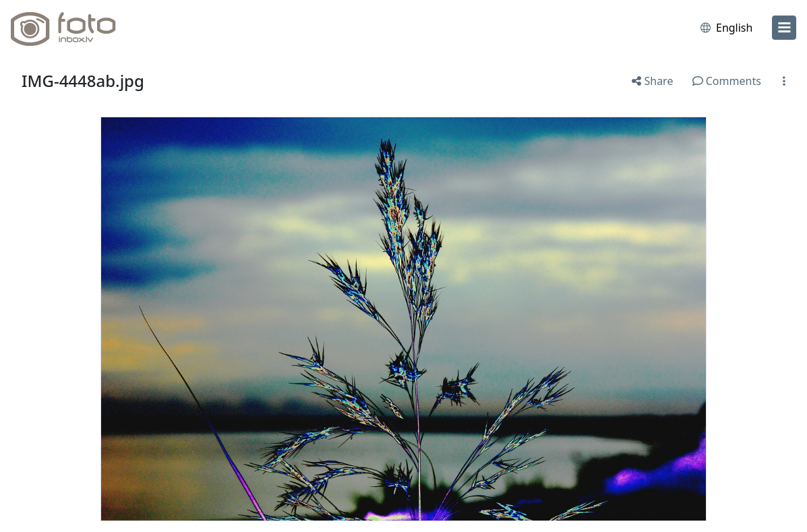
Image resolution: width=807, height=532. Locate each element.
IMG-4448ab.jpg (83, 81)
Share (652, 81)
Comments (727, 81)
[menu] (784, 28)
